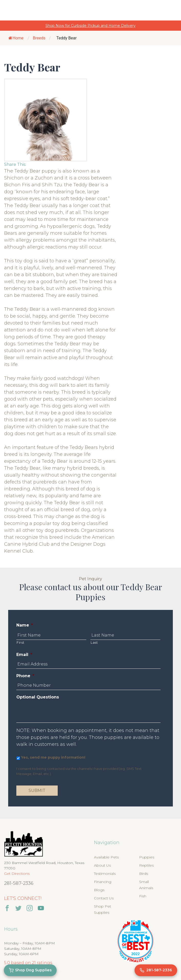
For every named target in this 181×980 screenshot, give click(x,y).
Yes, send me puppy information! (53, 757)
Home (16, 38)
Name (25, 625)
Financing (103, 882)
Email (24, 655)
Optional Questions (38, 697)
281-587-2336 (19, 883)
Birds (144, 874)
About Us (102, 865)
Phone (25, 676)
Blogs (99, 890)
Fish (143, 896)
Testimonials (105, 874)
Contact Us (104, 898)
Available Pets (106, 857)
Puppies (147, 857)
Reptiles (146, 865)
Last (94, 642)
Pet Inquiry (90, 579)
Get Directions (17, 874)
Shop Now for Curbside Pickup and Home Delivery (90, 26)
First (20, 642)
